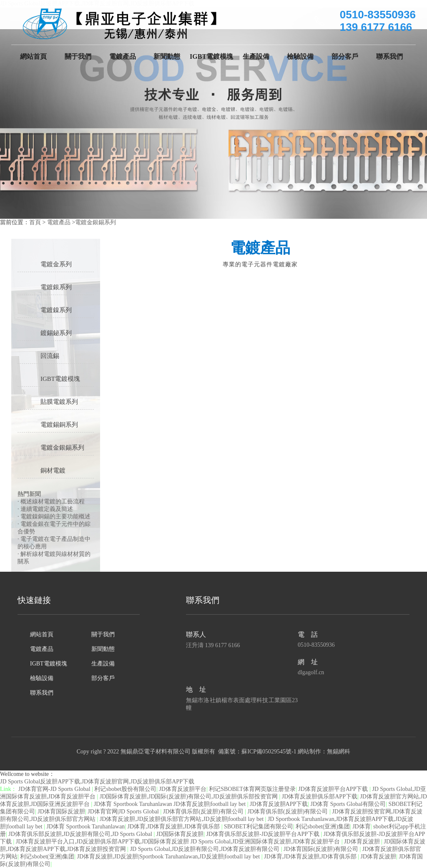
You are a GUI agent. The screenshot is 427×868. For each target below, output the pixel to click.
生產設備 (256, 56)
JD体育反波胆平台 (183, 789)
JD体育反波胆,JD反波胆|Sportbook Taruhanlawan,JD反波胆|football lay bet (169, 857)
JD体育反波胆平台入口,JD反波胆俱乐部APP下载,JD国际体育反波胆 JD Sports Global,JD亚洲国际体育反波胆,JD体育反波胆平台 (179, 842)
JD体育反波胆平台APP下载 (334, 789)
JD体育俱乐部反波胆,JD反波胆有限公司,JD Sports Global (81, 834)
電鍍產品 (123, 56)
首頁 (35, 222)
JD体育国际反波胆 (61, 812)
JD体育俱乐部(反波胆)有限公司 (204, 812)
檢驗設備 (300, 56)
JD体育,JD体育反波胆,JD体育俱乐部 (174, 827)
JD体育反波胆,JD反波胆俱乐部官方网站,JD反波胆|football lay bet (182, 819)
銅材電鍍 (53, 470)
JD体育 (362, 827)
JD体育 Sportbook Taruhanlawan (85, 827)
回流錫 (50, 356)
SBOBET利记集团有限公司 (259, 827)
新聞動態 (167, 56)
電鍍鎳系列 (56, 310)
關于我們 (78, 56)
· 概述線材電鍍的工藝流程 (51, 502)
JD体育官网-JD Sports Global (55, 789)
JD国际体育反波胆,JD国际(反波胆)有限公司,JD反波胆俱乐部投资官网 (190, 797)
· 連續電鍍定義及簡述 (45, 509)
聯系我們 (389, 56)
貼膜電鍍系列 (59, 402)
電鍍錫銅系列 (59, 425)
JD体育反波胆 (363, 842)
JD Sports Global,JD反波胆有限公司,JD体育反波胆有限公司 (206, 849)
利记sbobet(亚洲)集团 (323, 827)
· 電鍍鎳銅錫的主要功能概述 (54, 517)
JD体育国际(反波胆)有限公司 (322, 849)
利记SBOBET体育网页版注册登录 (252, 789)
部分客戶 (345, 56)
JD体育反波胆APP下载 (279, 804)
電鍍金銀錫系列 (95, 222)
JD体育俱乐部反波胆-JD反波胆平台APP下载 (264, 834)
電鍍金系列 (56, 264)
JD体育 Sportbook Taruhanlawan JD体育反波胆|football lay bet (171, 804)
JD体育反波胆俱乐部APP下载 (320, 797)
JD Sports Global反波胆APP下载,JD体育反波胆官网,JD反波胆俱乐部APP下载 (97, 782)
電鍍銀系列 (56, 287)
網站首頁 (33, 56)
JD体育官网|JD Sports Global (124, 812)
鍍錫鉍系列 (56, 333)
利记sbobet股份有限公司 (125, 789)
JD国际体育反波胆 (180, 834)
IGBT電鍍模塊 (211, 56)
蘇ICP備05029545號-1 (269, 752)
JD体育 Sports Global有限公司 (348, 804)
